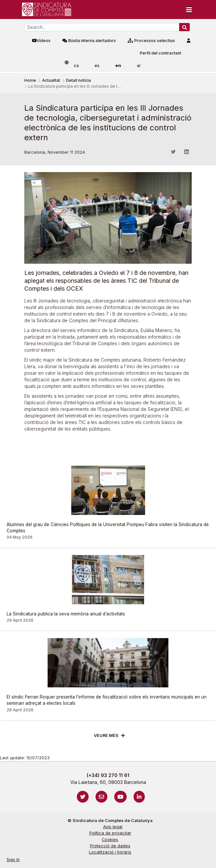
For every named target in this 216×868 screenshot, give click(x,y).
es (97, 66)
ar (139, 66)
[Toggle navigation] (189, 10)
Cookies (110, 840)
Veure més (106, 735)
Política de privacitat (110, 833)
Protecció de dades (110, 846)
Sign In (13, 860)
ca (76, 66)
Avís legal (113, 827)
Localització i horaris (110, 852)
